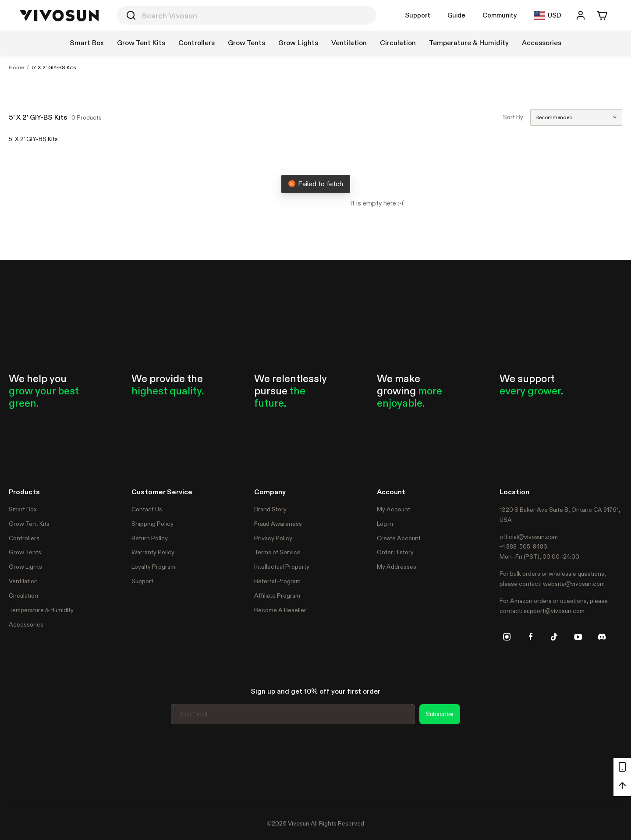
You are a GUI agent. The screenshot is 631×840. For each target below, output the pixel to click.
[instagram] (507, 637)
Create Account (399, 538)
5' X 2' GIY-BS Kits (54, 67)
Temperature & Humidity (41, 610)
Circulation (23, 595)
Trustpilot (22, 764)
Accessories (26, 624)
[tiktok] (554, 637)
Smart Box (23, 509)
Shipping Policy (152, 524)
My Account (393, 509)
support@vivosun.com (554, 611)
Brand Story (270, 509)
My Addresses (397, 567)
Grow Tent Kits (29, 524)
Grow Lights (25, 567)
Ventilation (23, 581)
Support (418, 15)
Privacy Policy (273, 538)
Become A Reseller (280, 610)
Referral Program (277, 581)
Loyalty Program (153, 567)
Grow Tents (25, 552)
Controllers (24, 538)
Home (16, 67)
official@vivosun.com (529, 537)
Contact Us (147, 509)
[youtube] (578, 637)
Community (500, 15)
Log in (385, 524)
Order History (395, 552)
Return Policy (150, 538)
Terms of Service (277, 552)
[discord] (602, 637)
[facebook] (531, 637)
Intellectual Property (282, 567)
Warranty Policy (153, 552)
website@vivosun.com (574, 584)
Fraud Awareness (278, 524)
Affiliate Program (277, 595)
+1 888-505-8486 (523, 546)
